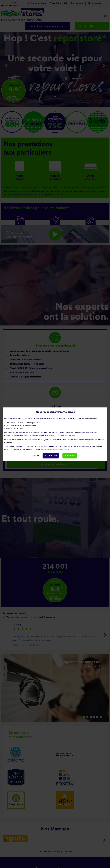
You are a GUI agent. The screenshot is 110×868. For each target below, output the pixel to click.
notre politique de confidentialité (55, 449)
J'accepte (70, 456)
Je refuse (35, 456)
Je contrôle (51, 456)
